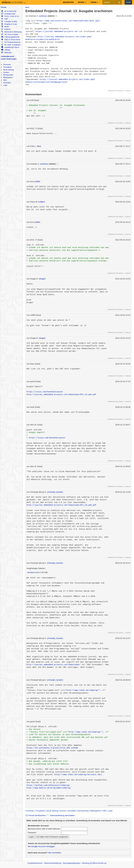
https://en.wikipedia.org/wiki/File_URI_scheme (52, 748)
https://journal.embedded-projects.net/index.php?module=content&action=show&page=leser (60, 81)
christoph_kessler (55, 492)
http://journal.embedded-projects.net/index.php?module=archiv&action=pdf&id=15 (59, 38)
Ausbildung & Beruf (10, 47)
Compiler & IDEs (9, 21)
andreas (43, 16)
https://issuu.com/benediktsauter (45, 392)
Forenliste (7, 64)
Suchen (6, 72)
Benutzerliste (8, 75)
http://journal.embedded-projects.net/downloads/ (53, 665)
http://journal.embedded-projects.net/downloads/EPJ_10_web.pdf (61, 505)
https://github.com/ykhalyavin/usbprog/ (48, 785)
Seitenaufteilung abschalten (61, 815)
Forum (4, 7)
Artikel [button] (82, 2)
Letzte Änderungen (9, 59)
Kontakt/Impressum (35, 863)
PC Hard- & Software (11, 45)
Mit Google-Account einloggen (41, 846)
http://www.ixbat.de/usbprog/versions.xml (78, 775)
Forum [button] (94, 2)
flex (39, 146)
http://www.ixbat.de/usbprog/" (83, 690)
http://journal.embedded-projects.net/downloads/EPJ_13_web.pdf (61, 395)
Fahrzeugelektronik (10, 37)
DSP (5, 19)
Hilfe (5, 80)
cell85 (37, 182)
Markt (5, 27)
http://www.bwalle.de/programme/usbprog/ (49, 788)
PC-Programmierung (11, 42)
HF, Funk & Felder (10, 34)
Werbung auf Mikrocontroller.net (94, 863)
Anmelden (7, 83)
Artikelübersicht (7, 56)
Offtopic (6, 50)
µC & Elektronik (9, 11)
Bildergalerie (8, 77)
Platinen (6, 29)
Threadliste (7, 67)
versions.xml (33, 572)
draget (42, 279)
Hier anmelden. (55, 853)
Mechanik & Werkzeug (11, 32)
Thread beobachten (35, 815)
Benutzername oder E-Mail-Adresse (44, 829)
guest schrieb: (35, 430)
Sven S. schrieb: (36, 245)
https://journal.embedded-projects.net (57, 31)
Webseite (6, 52)
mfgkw (42, 202)
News (27, 7)
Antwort (128, 91)
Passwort (32, 833)
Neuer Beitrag (8, 70)
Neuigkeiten (68, 2)
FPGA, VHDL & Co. (10, 16)
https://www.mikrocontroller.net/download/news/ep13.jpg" (68, 21)
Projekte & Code (9, 24)
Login (128, 2)
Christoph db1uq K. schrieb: (42, 727)
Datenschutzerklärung (53, 863)
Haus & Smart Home (11, 40)
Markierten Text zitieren (116, 91)
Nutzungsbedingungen (72, 863)
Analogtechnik (8, 14)
